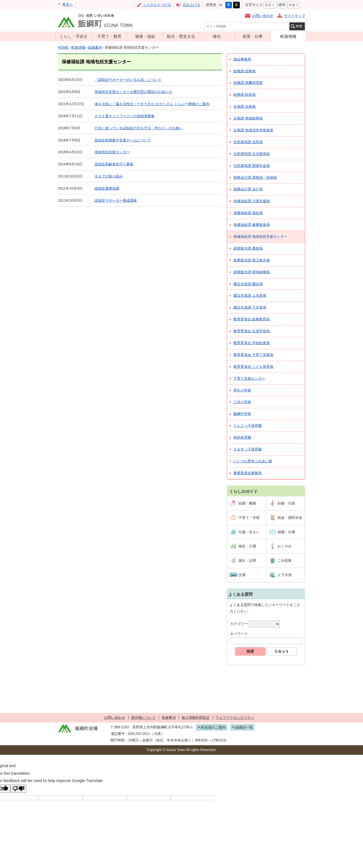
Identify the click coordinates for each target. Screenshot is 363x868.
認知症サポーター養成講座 (116, 200)
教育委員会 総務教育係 (252, 319)
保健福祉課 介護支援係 (252, 201)
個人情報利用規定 (196, 717)
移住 (217, 36)
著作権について (143, 717)
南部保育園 (242, 437)
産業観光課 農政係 (248, 248)
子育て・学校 (249, 518)
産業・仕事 (253, 36)
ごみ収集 (285, 560)
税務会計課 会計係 (248, 189)
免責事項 (169, 717)
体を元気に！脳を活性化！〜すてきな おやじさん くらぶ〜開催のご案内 (152, 104)
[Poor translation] (18, 789)
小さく (270, 5)
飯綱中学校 (242, 414)
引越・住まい (249, 532)
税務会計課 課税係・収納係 (255, 177)
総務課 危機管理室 (248, 83)
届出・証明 (247, 560)
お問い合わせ (263, 16)
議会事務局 (242, 59)
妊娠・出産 (286, 503)
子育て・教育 (109, 36)
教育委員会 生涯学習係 (252, 331)
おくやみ (285, 546)
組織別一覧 (244, 727)
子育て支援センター (249, 378)
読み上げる (192, 5)
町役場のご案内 (213, 727)
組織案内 (95, 47)
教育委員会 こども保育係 (253, 367)
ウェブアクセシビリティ (235, 717)
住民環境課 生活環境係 (252, 154)
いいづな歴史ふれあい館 (253, 461)
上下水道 (285, 575)
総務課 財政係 (245, 95)
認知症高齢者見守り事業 (114, 164)
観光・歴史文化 (181, 36)
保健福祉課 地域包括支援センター (260, 236)
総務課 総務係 (245, 71)
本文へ (68, 4)
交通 (242, 575)
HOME (63, 47)
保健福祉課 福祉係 (248, 213)
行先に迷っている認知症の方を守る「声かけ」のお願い (139, 128)
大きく (294, 5)
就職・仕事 (286, 532)
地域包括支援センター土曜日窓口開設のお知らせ (133, 92)
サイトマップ (294, 16)
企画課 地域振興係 (248, 118)
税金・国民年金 (290, 518)
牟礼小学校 (242, 390)
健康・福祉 (145, 36)
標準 (282, 5)
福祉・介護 (247, 546)
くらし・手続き (74, 36)
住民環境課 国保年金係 (252, 166)
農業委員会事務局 (248, 473)
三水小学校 (242, 402)
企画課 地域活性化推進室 (253, 130)
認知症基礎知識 (107, 188)
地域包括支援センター (112, 152)
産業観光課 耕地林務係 (252, 272)
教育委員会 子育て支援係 (253, 355)
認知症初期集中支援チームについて (123, 140)
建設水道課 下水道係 (250, 307)
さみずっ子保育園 (248, 449)
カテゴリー (239, 624)
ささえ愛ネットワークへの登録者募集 (125, 116)
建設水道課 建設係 (248, 284)
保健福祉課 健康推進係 (252, 225)
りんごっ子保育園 (248, 426)
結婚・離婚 (247, 503)
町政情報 (288, 36)
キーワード (239, 634)
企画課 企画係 (245, 106)
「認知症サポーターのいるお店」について (128, 80)
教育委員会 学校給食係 (252, 343)
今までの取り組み (109, 176)
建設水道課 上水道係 (250, 295)
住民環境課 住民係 (248, 142)
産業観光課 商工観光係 (252, 260)
